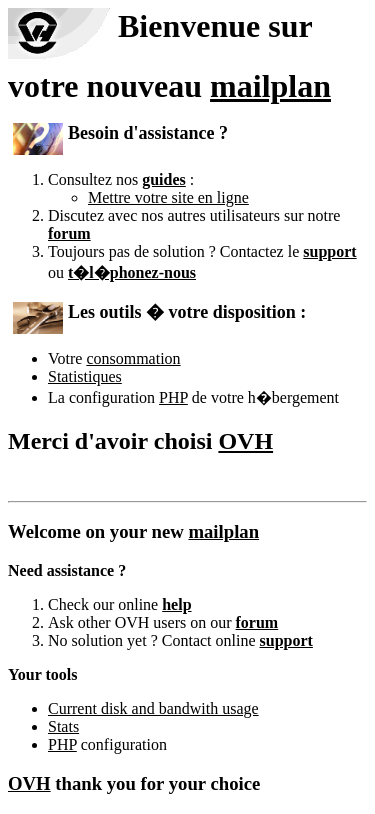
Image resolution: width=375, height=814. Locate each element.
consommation (133, 358)
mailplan (270, 86)
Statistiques (85, 376)
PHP (173, 397)
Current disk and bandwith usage (153, 708)
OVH (245, 441)
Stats (63, 726)
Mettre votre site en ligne (168, 197)
